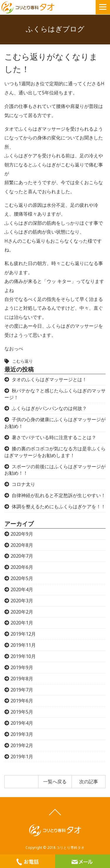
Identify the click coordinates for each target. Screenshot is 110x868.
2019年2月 (22, 745)
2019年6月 (22, 701)
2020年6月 (22, 567)
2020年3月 (22, 601)
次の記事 (89, 782)
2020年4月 (22, 589)
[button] (103, 7)
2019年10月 (23, 656)
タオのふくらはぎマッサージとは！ (49, 379)
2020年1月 (22, 623)
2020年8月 (22, 545)
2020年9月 (22, 534)
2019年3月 (22, 734)
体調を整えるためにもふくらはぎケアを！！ (59, 507)
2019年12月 (23, 634)
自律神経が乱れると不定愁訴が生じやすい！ (59, 495)
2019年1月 (22, 757)
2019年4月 (22, 723)
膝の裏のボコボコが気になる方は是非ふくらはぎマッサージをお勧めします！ (55, 452)
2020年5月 (22, 578)
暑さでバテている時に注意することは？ (54, 437)
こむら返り (23, 361)
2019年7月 (22, 690)
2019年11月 (23, 645)
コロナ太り (23, 484)
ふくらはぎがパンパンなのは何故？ (49, 408)
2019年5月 (22, 712)
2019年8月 (22, 679)
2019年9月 (22, 667)
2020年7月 (22, 556)
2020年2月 (22, 612)
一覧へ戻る (55, 782)
